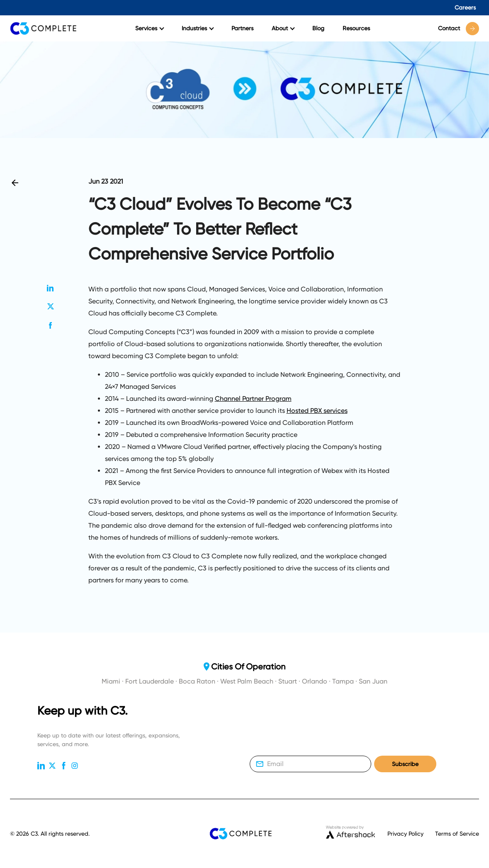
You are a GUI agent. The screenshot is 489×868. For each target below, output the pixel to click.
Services (150, 28)
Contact (459, 29)
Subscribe (405, 764)
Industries (198, 28)
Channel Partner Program (253, 399)
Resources (356, 28)
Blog (318, 28)
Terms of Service (457, 834)
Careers (465, 7)
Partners (242, 28)
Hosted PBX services (317, 411)
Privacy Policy (405, 834)
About (283, 28)
